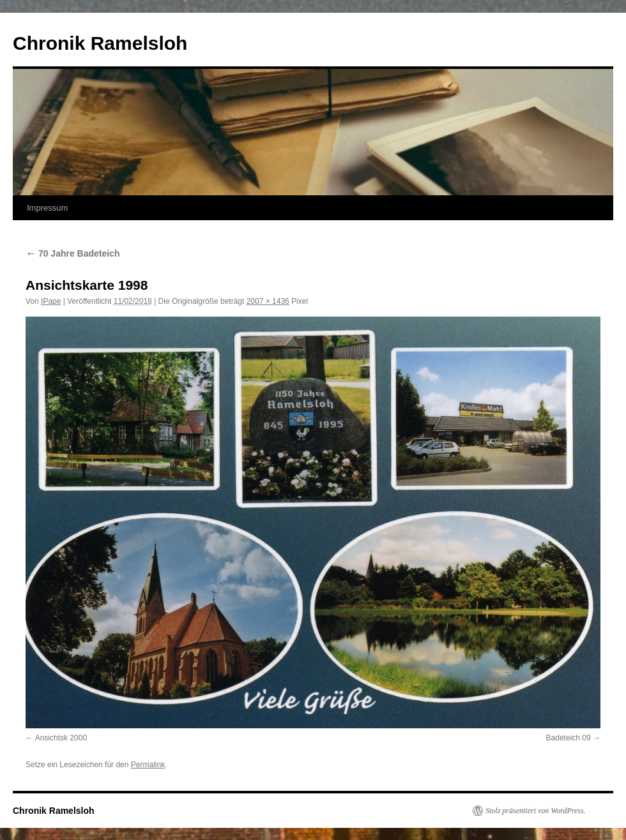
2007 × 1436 (268, 301)
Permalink (148, 765)
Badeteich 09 (569, 738)
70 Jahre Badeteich (73, 253)
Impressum (47, 208)
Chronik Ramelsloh (100, 43)
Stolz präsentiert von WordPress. (536, 811)
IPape (51, 301)
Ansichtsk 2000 (61, 738)
